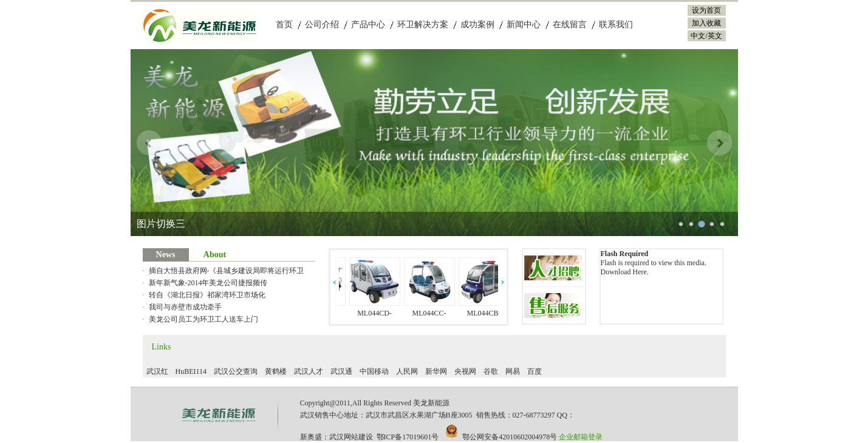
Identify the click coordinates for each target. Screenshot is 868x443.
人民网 (407, 371)
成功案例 (477, 25)
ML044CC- (431, 313)
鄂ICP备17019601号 (408, 437)
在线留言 (570, 25)
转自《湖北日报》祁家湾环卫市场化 (207, 295)
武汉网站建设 (351, 437)
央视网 (465, 371)
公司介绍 (322, 25)
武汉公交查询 (236, 371)
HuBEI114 (191, 371)
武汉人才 (309, 371)
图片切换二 (161, 224)
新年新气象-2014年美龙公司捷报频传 (208, 283)
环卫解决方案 (423, 25)
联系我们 (616, 25)
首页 (284, 25)
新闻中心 (524, 25)
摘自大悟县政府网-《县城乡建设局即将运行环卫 (227, 271)
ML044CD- (377, 313)
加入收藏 (706, 23)
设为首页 (706, 10)
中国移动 (374, 371)
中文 (698, 36)
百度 (535, 371)
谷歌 (491, 371)
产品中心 (368, 25)
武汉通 (341, 371)
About (215, 255)
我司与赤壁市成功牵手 (185, 307)
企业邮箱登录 (581, 437)
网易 (513, 371)
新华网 (436, 371)
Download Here (624, 272)
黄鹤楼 (276, 371)
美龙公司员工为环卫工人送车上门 (203, 319)
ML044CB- (486, 313)
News (166, 255)
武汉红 (157, 371)
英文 (715, 36)
